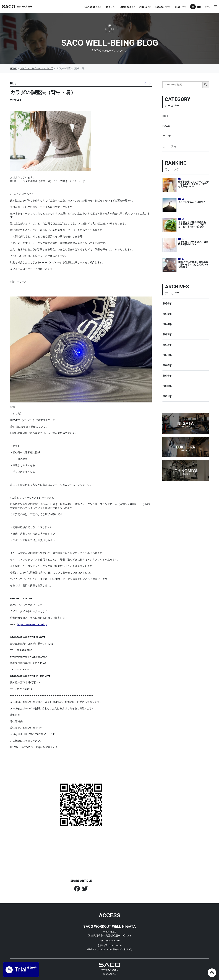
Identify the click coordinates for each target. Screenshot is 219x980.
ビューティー (171, 146)
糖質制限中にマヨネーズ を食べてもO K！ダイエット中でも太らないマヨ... (193, 184)
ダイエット (170, 136)
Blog (181, 7)
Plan (110, 7)
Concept (93, 7)
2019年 (167, 376)
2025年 (167, 314)
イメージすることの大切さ (192, 202)
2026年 (167, 304)
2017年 (167, 396)
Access (163, 7)
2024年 (167, 324)
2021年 (167, 355)
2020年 (167, 365)
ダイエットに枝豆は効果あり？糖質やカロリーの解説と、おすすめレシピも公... (192, 224)
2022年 (167, 345)
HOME (13, 68)
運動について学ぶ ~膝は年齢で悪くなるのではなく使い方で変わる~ (193, 264)
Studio (145, 7)
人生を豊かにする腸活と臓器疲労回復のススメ (193, 243)
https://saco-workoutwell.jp (32, 624)
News (166, 126)
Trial (203, 7)
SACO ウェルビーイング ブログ (36, 68)
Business (127, 7)
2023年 (167, 334)
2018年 (167, 386)
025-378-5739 (112, 941)
